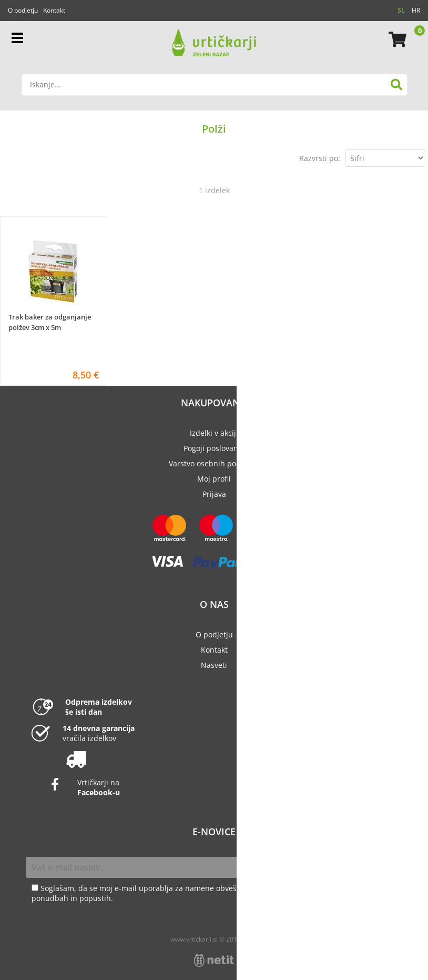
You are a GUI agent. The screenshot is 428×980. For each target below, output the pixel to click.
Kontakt (54, 10)
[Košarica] (396, 39)
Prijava (214, 494)
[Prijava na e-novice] (391, 867)
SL (401, 10)
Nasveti (214, 665)
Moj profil (214, 479)
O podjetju (23, 10)
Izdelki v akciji (214, 433)
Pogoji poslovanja (214, 448)
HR (416, 10)
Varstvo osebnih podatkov (214, 463)
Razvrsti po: (320, 158)
